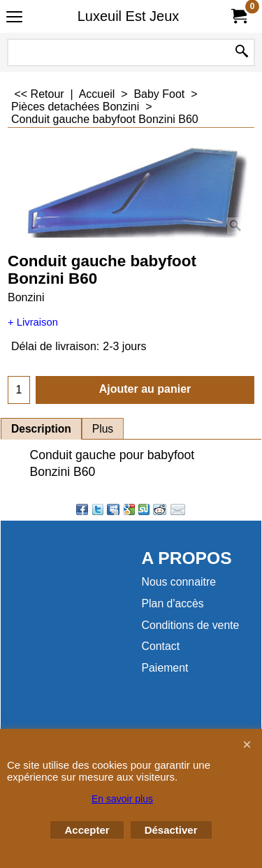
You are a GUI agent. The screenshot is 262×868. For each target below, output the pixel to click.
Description (41, 429)
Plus (103, 429)
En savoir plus (122, 799)
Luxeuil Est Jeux (129, 16)
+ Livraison (33, 322)
